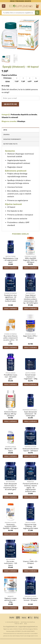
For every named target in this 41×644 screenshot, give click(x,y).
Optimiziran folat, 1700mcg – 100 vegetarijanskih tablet (31, 526)
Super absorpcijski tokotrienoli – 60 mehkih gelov (31, 414)
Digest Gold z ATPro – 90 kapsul (31, 337)
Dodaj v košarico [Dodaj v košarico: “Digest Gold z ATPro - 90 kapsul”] (31, 347)
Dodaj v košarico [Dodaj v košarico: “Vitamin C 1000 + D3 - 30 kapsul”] (31, 571)
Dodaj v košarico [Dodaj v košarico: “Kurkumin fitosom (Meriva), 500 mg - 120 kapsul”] (10, 421)
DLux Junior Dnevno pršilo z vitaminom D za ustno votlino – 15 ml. (10, 339)
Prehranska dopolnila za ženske (24, 114)
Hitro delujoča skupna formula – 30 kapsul (30, 599)
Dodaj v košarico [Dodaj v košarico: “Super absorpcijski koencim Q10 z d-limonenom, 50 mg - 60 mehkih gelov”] (10, 497)
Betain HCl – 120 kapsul (11, 450)
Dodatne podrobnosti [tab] (12, 139)
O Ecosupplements (12, 622)
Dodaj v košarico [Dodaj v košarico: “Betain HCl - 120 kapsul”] (10, 456)
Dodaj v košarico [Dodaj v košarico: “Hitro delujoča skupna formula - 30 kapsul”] (31, 608)
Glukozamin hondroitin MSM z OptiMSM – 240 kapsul (11, 526)
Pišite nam (19, 624)
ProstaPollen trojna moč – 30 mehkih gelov (10, 377)
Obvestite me (10, 104)
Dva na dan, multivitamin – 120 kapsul (10, 563)
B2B (26, 624)
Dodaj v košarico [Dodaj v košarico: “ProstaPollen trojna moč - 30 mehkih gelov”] (10, 384)
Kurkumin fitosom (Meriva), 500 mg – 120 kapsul (10, 414)
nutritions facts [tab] (10, 144)
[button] (4, 6)
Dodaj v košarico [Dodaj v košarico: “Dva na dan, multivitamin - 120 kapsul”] (10, 571)
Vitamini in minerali (10, 117)
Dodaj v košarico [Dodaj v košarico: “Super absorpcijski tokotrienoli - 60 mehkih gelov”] (31, 421)
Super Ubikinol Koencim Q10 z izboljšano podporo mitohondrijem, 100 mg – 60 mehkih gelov (31, 299)
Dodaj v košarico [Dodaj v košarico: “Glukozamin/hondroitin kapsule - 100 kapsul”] (31, 456)
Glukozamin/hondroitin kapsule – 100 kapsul (31, 450)
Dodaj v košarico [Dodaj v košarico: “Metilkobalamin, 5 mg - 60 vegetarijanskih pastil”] (10, 268)
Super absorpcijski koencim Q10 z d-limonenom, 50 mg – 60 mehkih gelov (10, 487)
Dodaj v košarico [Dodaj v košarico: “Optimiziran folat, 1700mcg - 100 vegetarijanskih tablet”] (31, 534)
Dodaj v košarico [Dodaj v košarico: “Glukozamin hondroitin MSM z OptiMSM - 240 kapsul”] (10, 534)
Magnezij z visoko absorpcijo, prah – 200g (10, 600)
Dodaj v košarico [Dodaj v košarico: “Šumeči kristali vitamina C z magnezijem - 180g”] (31, 384)
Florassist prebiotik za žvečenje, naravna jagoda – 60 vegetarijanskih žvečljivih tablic (30, 488)
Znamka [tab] (7, 135)
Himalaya (21, 121)
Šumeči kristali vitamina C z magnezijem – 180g (31, 377)
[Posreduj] (37, 13)
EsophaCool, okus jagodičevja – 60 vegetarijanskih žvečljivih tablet (10, 298)
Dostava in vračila (28, 622)
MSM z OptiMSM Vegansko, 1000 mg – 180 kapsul (30, 260)
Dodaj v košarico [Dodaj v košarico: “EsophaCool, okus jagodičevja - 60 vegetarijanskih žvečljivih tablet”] (10, 309)
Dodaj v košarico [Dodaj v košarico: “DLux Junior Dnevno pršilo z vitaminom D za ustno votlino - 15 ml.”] (10, 347)
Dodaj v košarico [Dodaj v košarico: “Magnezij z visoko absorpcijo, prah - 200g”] (10, 608)
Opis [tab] (5, 130)
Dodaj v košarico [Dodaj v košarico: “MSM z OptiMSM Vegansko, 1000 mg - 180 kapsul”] (31, 268)
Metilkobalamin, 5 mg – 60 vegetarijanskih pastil (10, 260)
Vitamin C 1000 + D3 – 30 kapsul (31, 562)
